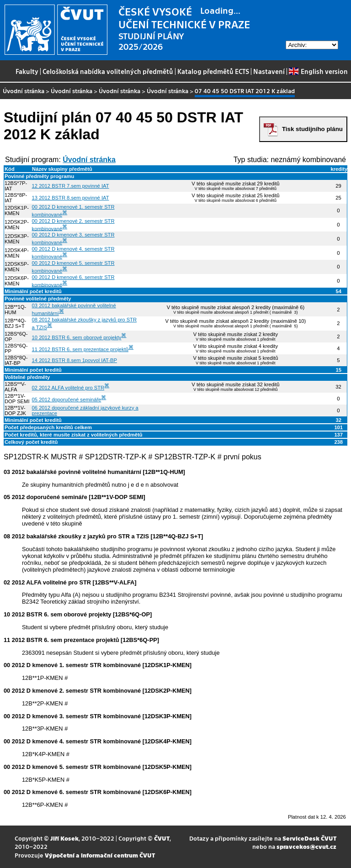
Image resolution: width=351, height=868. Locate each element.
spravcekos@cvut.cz (306, 846)
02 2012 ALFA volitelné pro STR (68, 388)
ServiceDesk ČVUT (309, 838)
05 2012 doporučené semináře (67, 400)
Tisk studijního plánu (312, 129)
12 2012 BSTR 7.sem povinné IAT (71, 186)
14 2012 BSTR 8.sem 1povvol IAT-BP (74, 360)
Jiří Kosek (64, 838)
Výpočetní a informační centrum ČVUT (100, 855)
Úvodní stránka (24, 91)
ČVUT (162, 838)
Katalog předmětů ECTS (213, 71)
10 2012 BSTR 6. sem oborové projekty (77, 337)
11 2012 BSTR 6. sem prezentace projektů (80, 349)
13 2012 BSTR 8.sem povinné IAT (71, 198)
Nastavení (269, 71)
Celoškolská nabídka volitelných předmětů (108, 71)
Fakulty (27, 71)
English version (318, 71)
